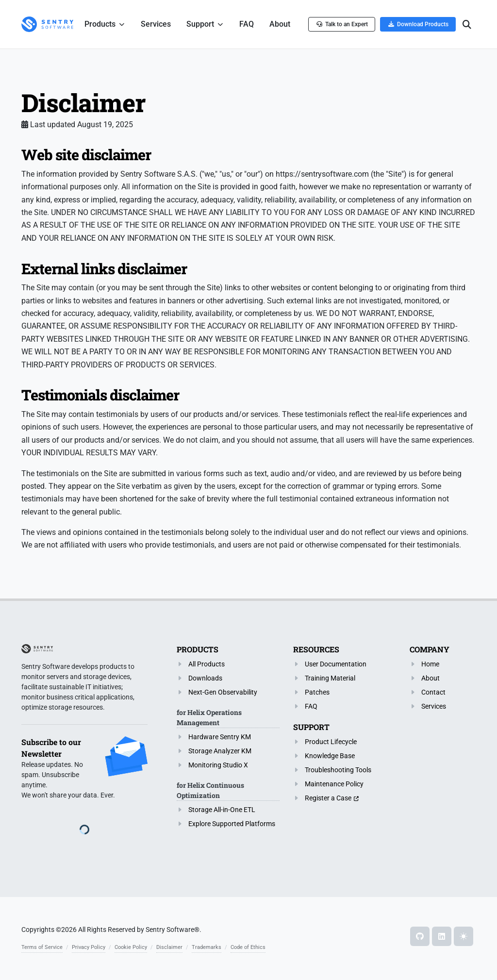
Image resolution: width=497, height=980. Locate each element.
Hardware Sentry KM (220, 737)
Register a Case (328, 798)
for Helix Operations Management (209, 717)
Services (434, 706)
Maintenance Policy (334, 784)
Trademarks (207, 947)
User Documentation (336, 664)
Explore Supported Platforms (232, 824)
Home (430, 664)
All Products (207, 664)
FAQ (311, 706)
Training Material (330, 678)
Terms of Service (42, 947)
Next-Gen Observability (223, 692)
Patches (317, 692)
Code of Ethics (248, 947)
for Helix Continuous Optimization (210, 790)
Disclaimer (169, 947)
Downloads (205, 678)
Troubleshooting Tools (338, 770)
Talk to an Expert (342, 24)
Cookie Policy (131, 947)
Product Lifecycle (331, 742)
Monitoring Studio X (218, 765)
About (431, 678)
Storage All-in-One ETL (222, 810)
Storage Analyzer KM (220, 751)
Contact (433, 692)
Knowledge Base (330, 756)
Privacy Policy (89, 947)
